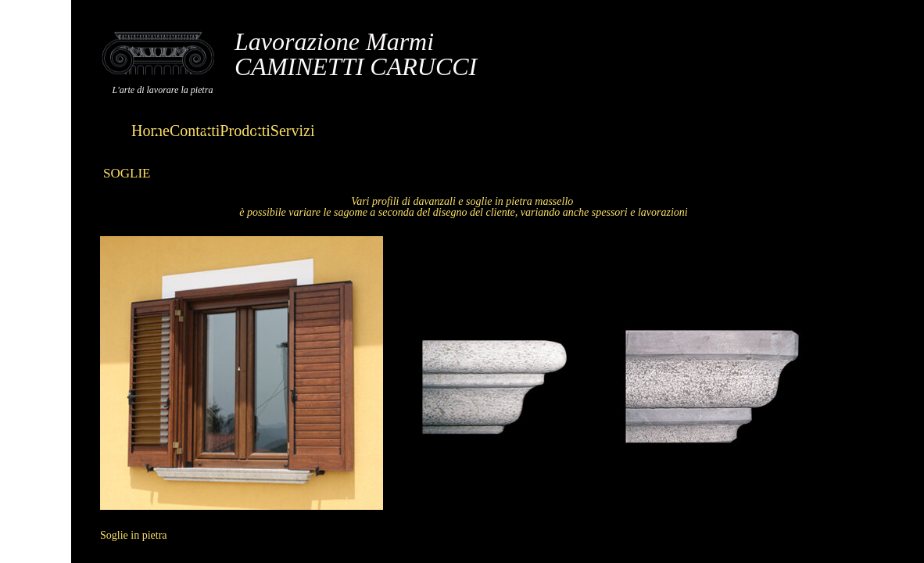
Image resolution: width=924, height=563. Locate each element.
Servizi (293, 131)
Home (150, 131)
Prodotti (245, 131)
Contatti (195, 131)
